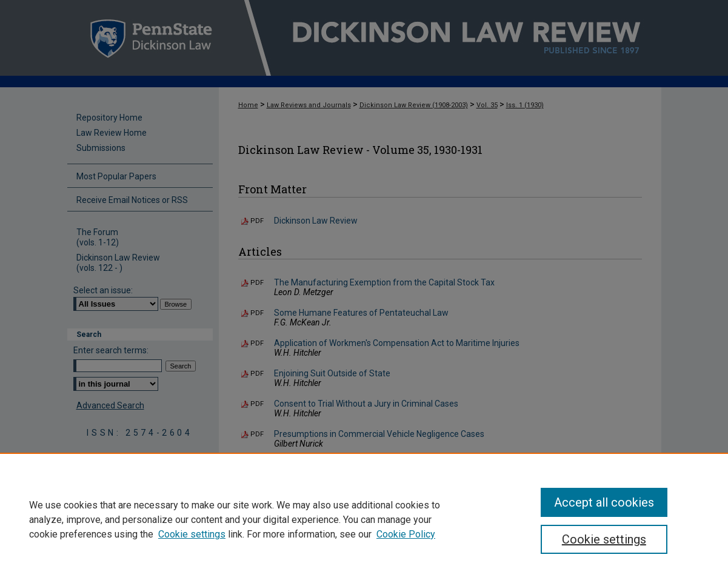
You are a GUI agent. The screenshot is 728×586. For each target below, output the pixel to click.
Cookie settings (192, 534)
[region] (364, 519)
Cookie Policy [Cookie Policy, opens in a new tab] (406, 534)
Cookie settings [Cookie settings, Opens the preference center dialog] (604, 539)
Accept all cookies (604, 502)
